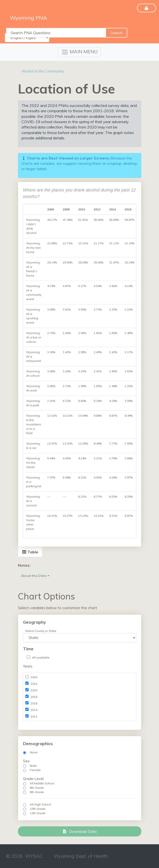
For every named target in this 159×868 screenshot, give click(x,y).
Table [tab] (30, 552)
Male (33, 766)
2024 (34, 677)
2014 (34, 710)
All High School (40, 804)
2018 (34, 697)
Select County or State (41, 631)
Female (35, 770)
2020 (34, 690)
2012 (34, 716)
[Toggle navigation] (79, 52)
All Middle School (42, 783)
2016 (34, 703)
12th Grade (38, 813)
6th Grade (37, 788)
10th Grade (38, 809)
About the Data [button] (35, 576)
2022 (34, 684)
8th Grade (37, 792)
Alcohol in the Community (43, 71)
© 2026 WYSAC (24, 856)
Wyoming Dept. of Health (81, 856)
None (34, 752)
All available (41, 657)
